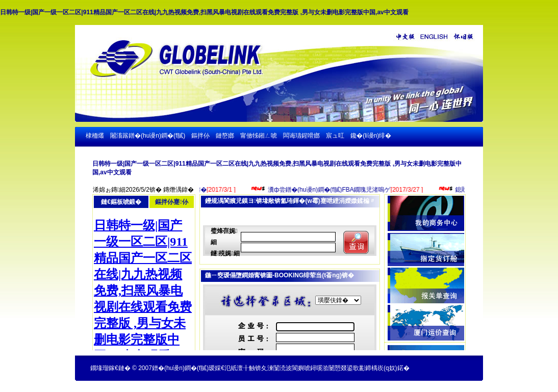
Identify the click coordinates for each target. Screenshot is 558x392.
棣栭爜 (95, 136)
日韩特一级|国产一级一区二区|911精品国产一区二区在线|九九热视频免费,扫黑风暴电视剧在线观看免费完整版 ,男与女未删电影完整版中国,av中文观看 (204, 12)
